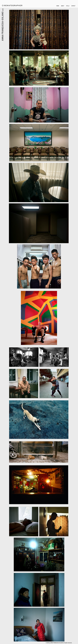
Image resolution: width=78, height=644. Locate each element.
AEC (3, 10)
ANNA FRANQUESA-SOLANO (2, 26)
